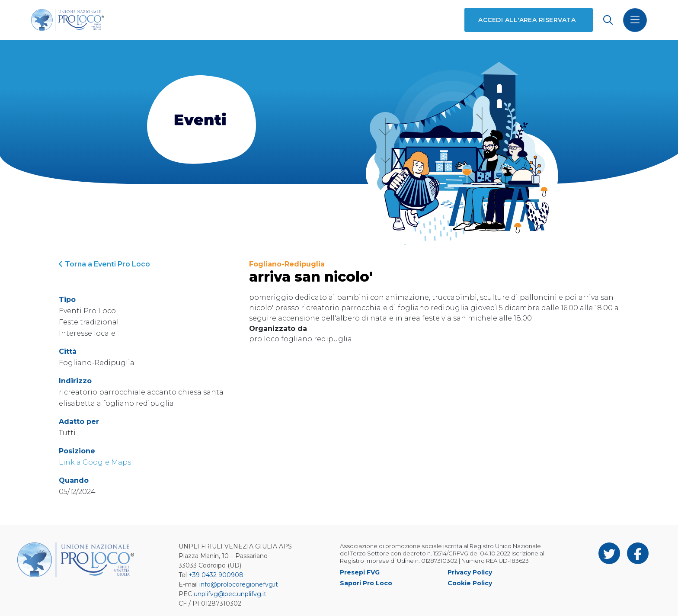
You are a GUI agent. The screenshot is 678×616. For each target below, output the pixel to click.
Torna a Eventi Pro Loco (104, 264)
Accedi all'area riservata (527, 20)
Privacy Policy (470, 572)
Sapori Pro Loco (366, 583)
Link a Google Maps (95, 462)
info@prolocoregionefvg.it (239, 584)
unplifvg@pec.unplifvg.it (230, 594)
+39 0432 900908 (216, 575)
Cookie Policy (470, 583)
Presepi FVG (360, 572)
